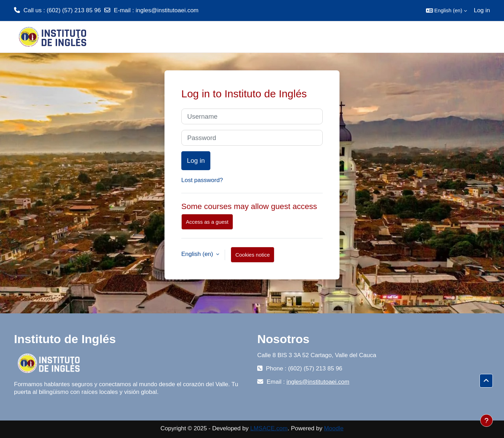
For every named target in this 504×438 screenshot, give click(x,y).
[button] (446, 11)
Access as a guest (207, 222)
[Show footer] (486, 420)
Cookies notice (252, 255)
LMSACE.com (269, 428)
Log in (482, 10)
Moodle (334, 428)
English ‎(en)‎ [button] (198, 254)
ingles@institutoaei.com (167, 10)
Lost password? (202, 180)
